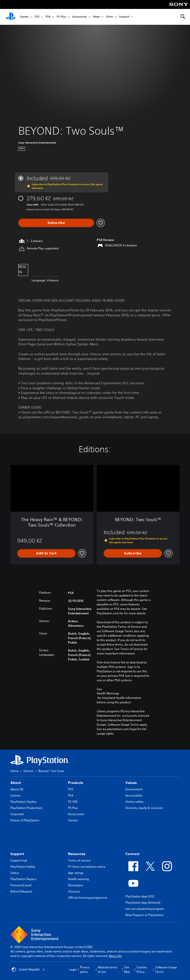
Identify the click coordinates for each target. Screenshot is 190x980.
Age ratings (76, 873)
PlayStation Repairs (24, 879)
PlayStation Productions (26, 808)
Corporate (17, 814)
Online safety (134, 802)
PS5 (37, 17)
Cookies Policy (142, 969)
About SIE (17, 789)
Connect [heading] (132, 854)
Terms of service (79, 860)
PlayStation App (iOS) (140, 896)
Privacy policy (85, 969)
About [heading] (16, 783)
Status (15, 873)
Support (124, 17)
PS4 (48, 17)
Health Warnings (108, 693)
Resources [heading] (77, 854)
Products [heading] (76, 783)
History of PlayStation (25, 820)
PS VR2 (73, 802)
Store (109, 17)
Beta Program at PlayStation (144, 915)
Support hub (19, 860)
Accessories (80, 17)
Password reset (21, 885)
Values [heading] (131, 783)
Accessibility (134, 795)
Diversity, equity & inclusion (144, 808)
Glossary (74, 891)
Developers (76, 885)
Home (14, 771)
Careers (16, 795)
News (96, 17)
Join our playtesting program (145, 909)
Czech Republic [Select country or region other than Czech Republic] (28, 970)
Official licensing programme (88, 898)
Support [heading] (17, 854)
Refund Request (21, 891)
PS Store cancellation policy (87, 867)
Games (24, 17)
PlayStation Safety (23, 867)
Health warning (78, 879)
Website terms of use (108, 969)
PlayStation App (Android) (143, 903)
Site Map (127, 969)
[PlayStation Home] (11, 17)
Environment (134, 789)
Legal (73, 969)
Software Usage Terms (166, 969)
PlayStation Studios (24, 802)
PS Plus (61, 17)
